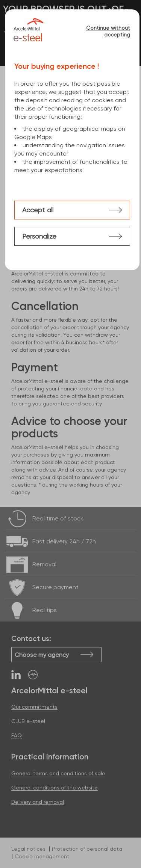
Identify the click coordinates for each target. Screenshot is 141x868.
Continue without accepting (108, 31)
